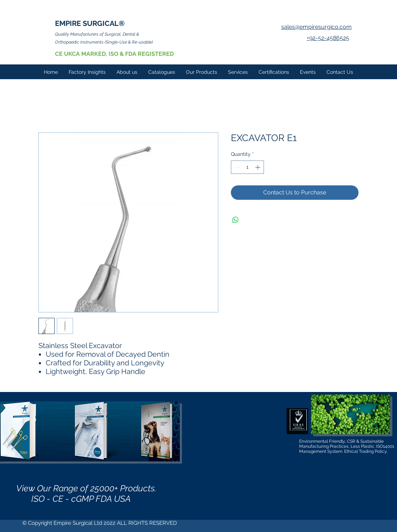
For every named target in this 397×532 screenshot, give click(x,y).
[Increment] (258, 167)
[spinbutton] (247, 167)
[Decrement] (236, 167)
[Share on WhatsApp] (236, 220)
